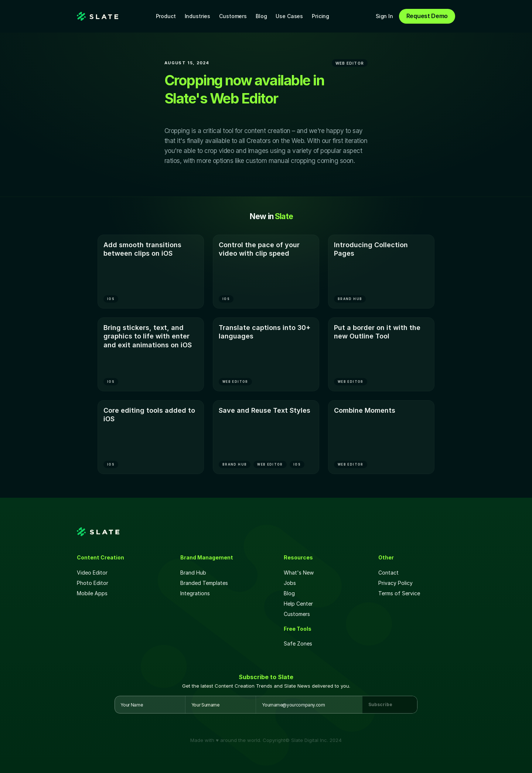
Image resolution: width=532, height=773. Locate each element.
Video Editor (92, 573)
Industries (198, 16)
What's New (299, 573)
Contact (388, 573)
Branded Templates (204, 583)
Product (166, 16)
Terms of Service (399, 593)
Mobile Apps (92, 593)
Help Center (298, 604)
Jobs (290, 583)
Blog (261, 16)
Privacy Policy (395, 583)
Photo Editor (93, 583)
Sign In (384, 16)
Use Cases (289, 16)
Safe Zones (299, 643)
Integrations (195, 593)
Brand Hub (193, 573)
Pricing (320, 16)
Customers (233, 16)
